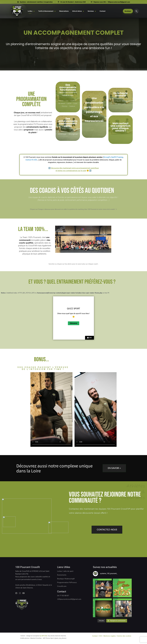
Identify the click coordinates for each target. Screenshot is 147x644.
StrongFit (107, 157)
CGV (101, 636)
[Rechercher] (136, 11)
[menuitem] (31, 11)
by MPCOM (43, 636)
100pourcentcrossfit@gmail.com (119, 2)
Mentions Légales (110, 636)
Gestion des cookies (124, 636)
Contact (95, 636)
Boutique (128, 11)
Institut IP (29, 160)
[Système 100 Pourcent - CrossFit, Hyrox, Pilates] (17, 11)
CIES (35, 160)
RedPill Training (117, 157)
